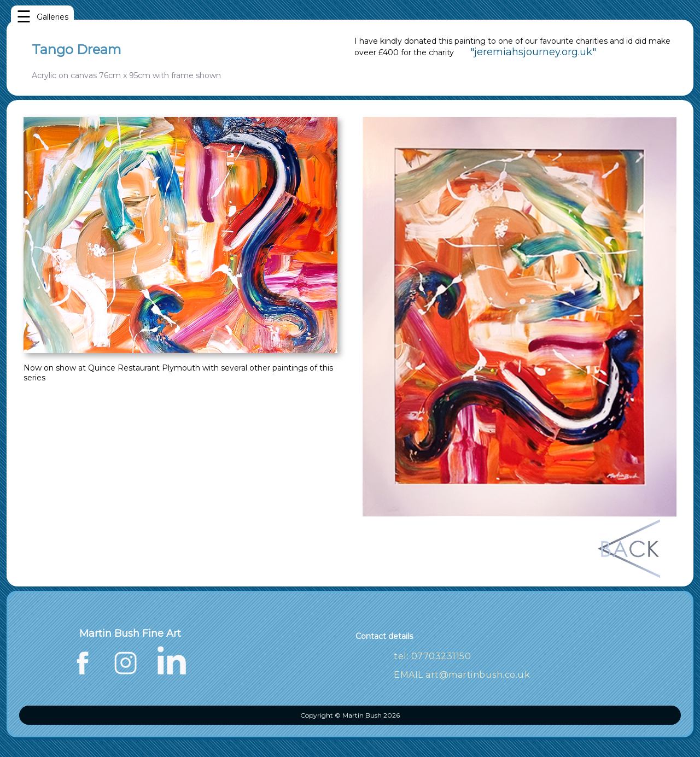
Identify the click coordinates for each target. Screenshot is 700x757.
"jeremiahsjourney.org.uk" (533, 52)
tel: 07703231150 (432, 656)
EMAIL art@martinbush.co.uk (462, 675)
